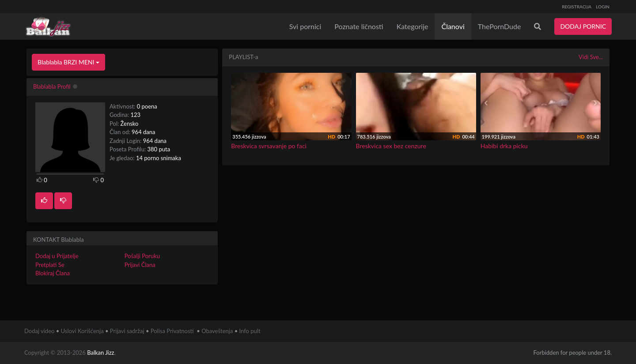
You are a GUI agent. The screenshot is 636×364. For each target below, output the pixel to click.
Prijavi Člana (140, 265)
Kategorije (413, 26)
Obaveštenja (217, 331)
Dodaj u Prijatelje (57, 256)
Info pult (250, 331)
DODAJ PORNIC (583, 26)
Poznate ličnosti (359, 26)
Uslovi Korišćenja (82, 331)
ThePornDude (500, 26)
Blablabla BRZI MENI (68, 62)
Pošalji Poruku (142, 256)
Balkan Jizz (100, 353)
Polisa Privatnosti (172, 331)
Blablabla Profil (52, 86)
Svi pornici (305, 26)
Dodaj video (39, 331)
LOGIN (603, 7)
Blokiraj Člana (53, 273)
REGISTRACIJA (577, 7)
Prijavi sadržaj (127, 331)
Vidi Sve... (591, 57)
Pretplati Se (50, 265)
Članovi (453, 26)
